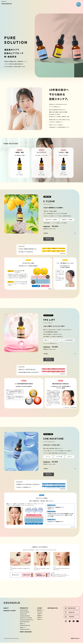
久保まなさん (41, 619)
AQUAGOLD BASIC (24, 610)
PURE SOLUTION (24, 614)
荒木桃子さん (41, 621)
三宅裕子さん (41, 616)
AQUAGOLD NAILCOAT (25, 631)
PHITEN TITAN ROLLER (25, 624)
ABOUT (6, 608)
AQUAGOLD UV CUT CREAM (27, 618)
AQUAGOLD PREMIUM (25, 612)
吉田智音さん (41, 617)
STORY (41, 608)
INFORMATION (55, 608)
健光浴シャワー (23, 629)
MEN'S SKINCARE (26, 634)
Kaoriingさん (42, 614)
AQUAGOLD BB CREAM (25, 616)
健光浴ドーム (23, 626)
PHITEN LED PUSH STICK (26, 627)
